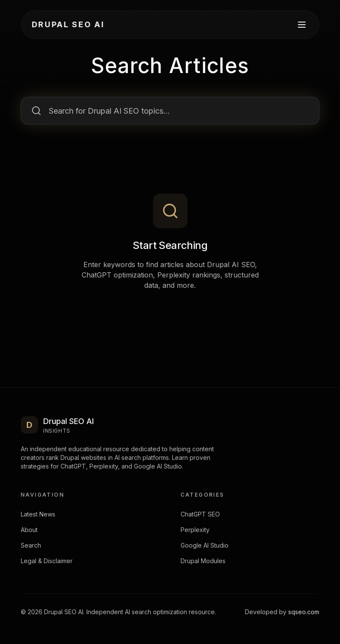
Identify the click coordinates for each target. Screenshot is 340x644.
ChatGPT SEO (200, 514)
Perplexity (195, 530)
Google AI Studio (205, 545)
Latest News (38, 514)
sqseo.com (304, 612)
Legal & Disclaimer (47, 561)
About (29, 530)
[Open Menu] (302, 25)
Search (31, 545)
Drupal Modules (203, 561)
